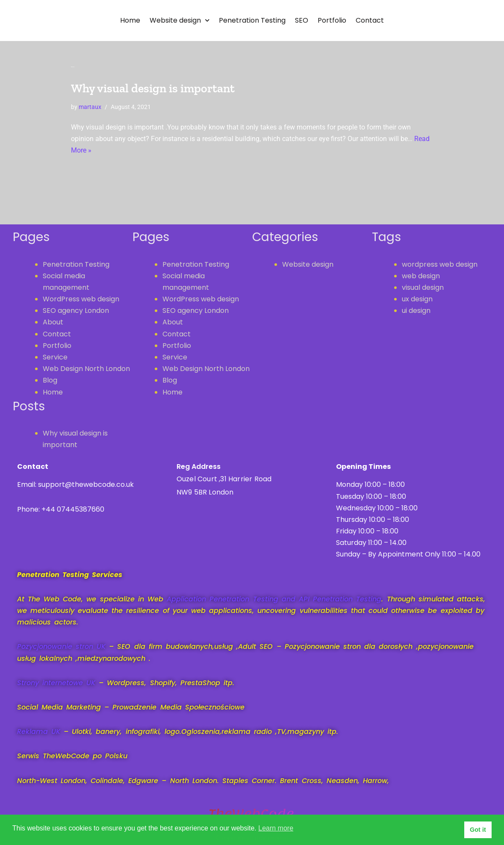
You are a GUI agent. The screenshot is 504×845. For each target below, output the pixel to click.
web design (421, 276)
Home (130, 20)
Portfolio (332, 20)
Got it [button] (478, 830)
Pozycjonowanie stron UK (61, 646)
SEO (302, 20)
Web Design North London (86, 369)
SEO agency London (76, 311)
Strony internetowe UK (56, 683)
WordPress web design (81, 299)
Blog (50, 380)
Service (55, 357)
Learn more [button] (276, 828)
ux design (417, 299)
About (53, 322)
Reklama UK (40, 732)
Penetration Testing (252, 20)
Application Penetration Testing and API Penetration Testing (274, 599)
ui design (416, 311)
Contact (370, 20)
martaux (90, 107)
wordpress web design (440, 264)
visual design (423, 287)
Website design (180, 20)
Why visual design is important (153, 88)
